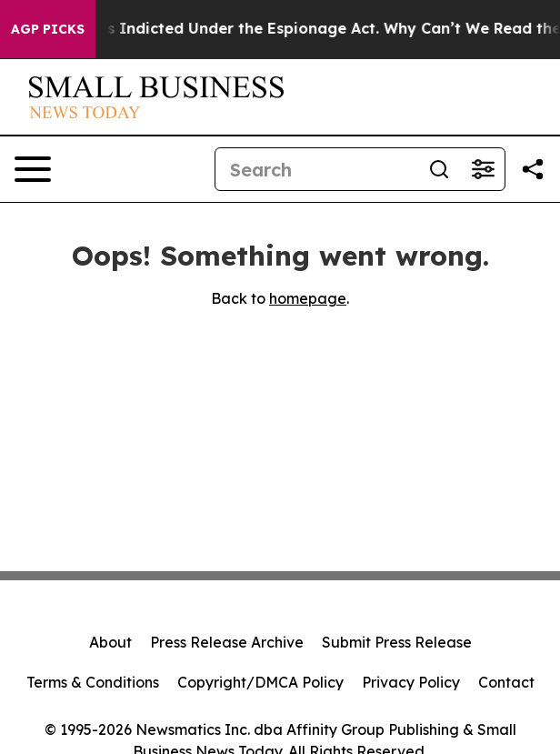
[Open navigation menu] (33, 169)
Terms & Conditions (93, 682)
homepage (308, 298)
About (110, 642)
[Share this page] (533, 169)
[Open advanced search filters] (483, 169)
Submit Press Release (397, 642)
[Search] (316, 169)
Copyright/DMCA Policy (260, 682)
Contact (506, 682)
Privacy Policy (411, 682)
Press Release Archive (227, 642)
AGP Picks (48, 29)
